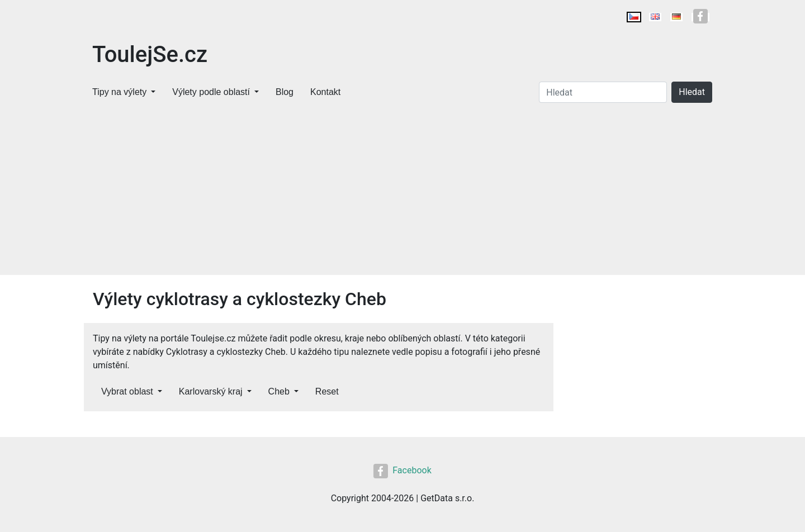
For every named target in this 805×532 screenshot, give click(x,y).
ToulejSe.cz (150, 54)
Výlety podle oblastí (211, 92)
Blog (285, 92)
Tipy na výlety (119, 92)
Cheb (279, 391)
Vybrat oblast (127, 391)
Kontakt (325, 92)
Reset (327, 391)
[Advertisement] (402, 191)
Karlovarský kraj (211, 391)
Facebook (402, 470)
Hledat (692, 92)
